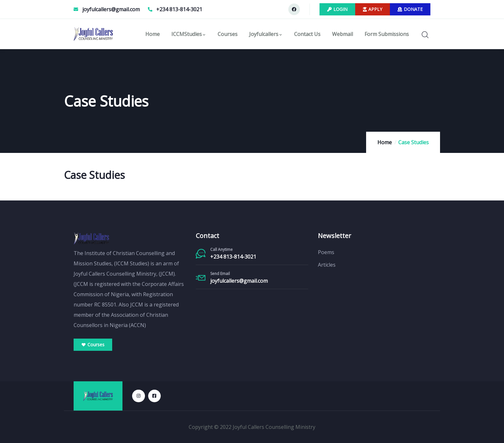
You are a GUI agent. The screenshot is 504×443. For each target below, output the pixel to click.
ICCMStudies (189, 34)
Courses (228, 34)
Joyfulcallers (266, 34)
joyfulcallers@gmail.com (239, 281)
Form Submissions (387, 34)
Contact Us (307, 34)
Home (153, 34)
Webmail (342, 34)
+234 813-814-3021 (233, 257)
